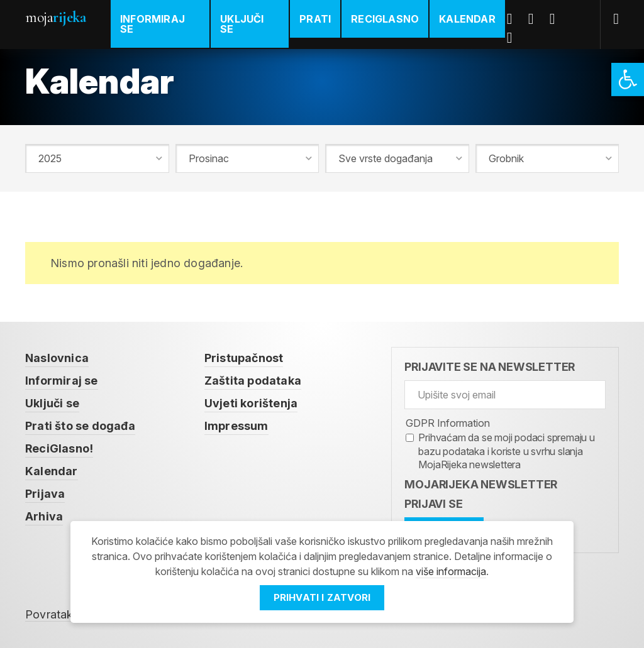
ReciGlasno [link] (385, 19)
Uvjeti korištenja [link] (251, 403)
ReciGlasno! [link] (59, 448)
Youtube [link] (557, 19)
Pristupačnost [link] (244, 358)
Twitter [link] (536, 19)
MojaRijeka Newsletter (481, 484)
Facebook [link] (514, 19)
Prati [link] (315, 19)
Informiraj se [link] (153, 24)
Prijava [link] (45, 494)
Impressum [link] (236, 426)
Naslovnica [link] (57, 358)
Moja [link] (55, 17)
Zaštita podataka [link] (253, 381)
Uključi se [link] (242, 24)
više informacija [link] (451, 571)
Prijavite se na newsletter (490, 367)
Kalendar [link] (467, 19)
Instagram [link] (514, 38)
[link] (628, 80)
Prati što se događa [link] (80, 426)
